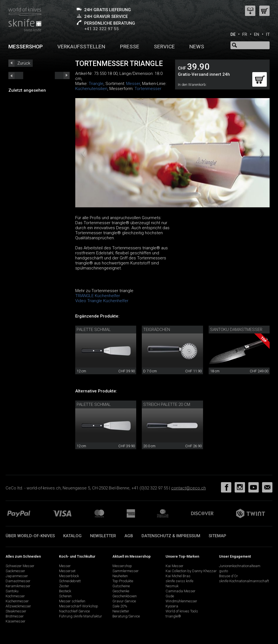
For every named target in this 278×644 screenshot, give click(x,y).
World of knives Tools (182, 611)
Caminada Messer (181, 591)
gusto (223, 571)
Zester (64, 586)
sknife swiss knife (179, 581)
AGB (129, 536)
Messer (133, 84)
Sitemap (217, 536)
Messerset (67, 571)
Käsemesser (16, 621)
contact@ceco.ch (189, 488)
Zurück (24, 63)
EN (257, 34)
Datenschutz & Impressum (171, 536)
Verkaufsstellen (81, 47)
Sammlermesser (126, 571)
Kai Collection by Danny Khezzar (191, 571)
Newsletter (103, 536)
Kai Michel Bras (178, 576)
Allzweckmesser (18, 606)
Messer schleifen (72, 601)
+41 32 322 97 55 (102, 29)
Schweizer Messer (20, 566)
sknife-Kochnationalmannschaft (244, 581)
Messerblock (69, 576)
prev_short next (62, 75)
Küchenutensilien (91, 89)
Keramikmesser (18, 586)
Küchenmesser (17, 601)
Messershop (26, 47)
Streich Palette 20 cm (167, 404)
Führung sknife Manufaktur (81, 616)
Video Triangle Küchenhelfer (102, 301)
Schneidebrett (70, 581)
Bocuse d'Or (228, 576)
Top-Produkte (123, 581)
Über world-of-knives (30, 536)
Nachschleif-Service (74, 611)
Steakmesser (16, 611)
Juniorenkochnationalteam (240, 566)
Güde (170, 596)
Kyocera (172, 606)
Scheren (65, 596)
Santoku (12, 591)
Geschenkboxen (125, 596)
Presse (130, 47)
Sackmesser (15, 571)
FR (245, 34)
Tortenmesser (148, 89)
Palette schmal (94, 330)
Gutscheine (121, 586)
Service (164, 47)
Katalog (72, 536)
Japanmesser (17, 576)
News (197, 47)
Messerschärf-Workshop (79, 606)
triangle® (173, 616)
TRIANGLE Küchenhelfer (98, 296)
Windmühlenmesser (181, 601)
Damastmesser (18, 581)
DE (233, 34)
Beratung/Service (126, 616)
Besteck (65, 591)
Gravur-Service (124, 601)
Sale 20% (120, 606)
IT (268, 34)
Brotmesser (15, 616)
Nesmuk (172, 586)
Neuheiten (120, 576)
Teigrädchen (157, 330)
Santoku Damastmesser (236, 330)
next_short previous (16, 75)
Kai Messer (175, 566)
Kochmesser (15, 596)
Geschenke (121, 591)
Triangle (96, 84)
